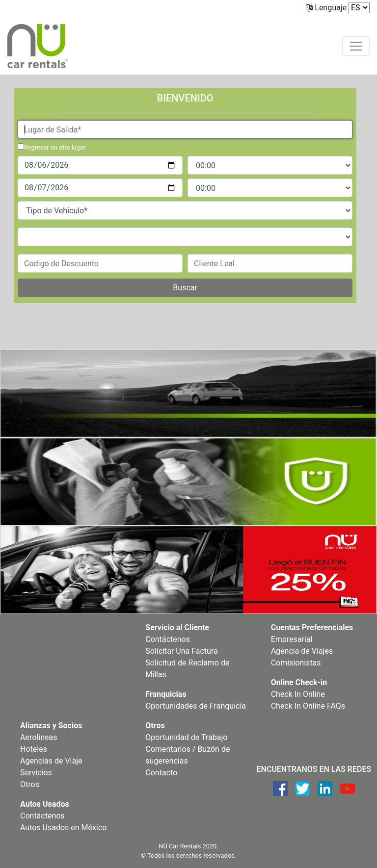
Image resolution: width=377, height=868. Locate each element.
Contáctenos (168, 639)
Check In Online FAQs (308, 706)
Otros (30, 784)
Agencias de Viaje (51, 761)
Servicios (36, 773)
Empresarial (292, 639)
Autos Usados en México (63, 828)
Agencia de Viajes (302, 651)
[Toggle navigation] (356, 46)
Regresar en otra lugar (55, 147)
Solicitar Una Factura (181, 651)
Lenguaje (331, 8)
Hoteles (34, 749)
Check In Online (298, 694)
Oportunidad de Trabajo (186, 737)
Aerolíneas (39, 737)
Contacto (161, 773)
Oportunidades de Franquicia (196, 706)
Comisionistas (296, 663)
